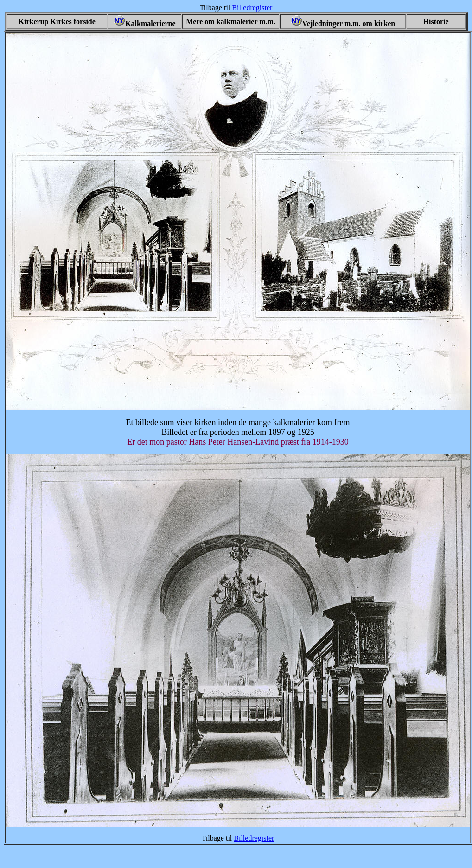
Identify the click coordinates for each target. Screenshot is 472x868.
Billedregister (252, 8)
